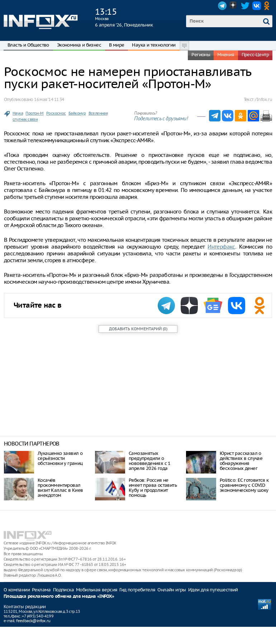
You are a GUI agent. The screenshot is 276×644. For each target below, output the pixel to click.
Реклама (41, 590)
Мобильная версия (97, 590)
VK (257, 6)
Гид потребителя (137, 590)
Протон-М (34, 113)
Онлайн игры (172, 590)
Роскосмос (56, 113)
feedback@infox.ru (33, 621)
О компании (17, 590)
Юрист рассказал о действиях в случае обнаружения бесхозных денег (241, 461)
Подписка (63, 590)
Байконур (77, 113)
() (138, 329)
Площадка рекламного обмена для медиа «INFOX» (59, 597)
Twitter (245, 6)
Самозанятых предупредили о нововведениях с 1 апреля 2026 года (150, 461)
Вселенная (98, 113)
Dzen (234, 6)
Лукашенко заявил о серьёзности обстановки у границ (60, 458)
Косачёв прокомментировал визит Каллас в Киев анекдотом (60, 488)
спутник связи (25, 119)
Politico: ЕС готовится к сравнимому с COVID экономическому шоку (244, 485)
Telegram (222, 6)
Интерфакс (221, 247)
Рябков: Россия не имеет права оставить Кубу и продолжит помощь (153, 488)
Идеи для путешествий (213, 590)
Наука (18, 113)
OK (268, 6)
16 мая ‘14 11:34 (49, 99)
